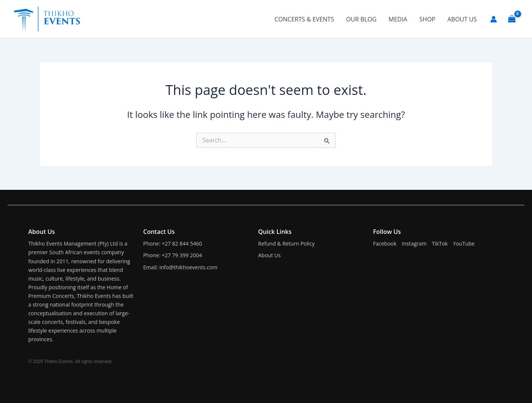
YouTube (464, 243)
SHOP (427, 19)
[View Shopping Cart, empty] (512, 19)
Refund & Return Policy (286, 243)
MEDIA (398, 19)
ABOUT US (462, 19)
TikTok (440, 243)
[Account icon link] (494, 19)
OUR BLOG (361, 19)
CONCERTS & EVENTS (304, 19)
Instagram (414, 243)
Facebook (385, 243)
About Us (269, 255)
